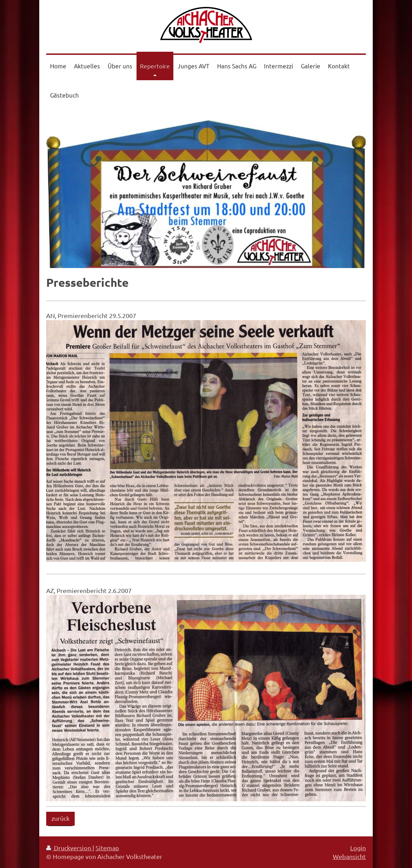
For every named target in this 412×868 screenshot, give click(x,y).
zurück (60, 818)
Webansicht (349, 856)
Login (358, 848)
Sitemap (107, 848)
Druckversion (69, 848)
